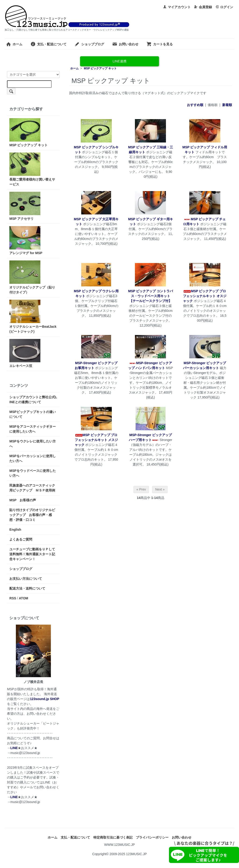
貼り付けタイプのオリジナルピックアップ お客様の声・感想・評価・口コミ (32, 515)
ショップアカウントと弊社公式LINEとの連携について (33, 400)
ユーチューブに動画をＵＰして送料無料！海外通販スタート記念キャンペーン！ (32, 554)
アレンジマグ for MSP (26, 240)
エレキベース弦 (25, 353)
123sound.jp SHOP (44, 699)
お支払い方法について (26, 579)
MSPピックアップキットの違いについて (32, 414)
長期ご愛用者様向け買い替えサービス (32, 169)
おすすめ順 (195, 105)
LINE (14, 748)
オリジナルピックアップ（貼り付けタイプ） (32, 277)
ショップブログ (89, 44)
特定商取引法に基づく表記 (113, 837)
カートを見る (160, 44)
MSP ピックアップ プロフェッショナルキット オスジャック (205, 296)
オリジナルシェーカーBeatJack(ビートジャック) (33, 317)
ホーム (14, 44)
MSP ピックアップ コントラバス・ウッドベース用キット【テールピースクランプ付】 (151, 296)
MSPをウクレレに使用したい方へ (32, 444)
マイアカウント (177, 7)
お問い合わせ (125, 44)
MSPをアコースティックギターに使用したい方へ (32, 429)
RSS (13, 598)
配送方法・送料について (27, 588)
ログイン (224, 7)
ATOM (24, 598)
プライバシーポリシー (152, 837)
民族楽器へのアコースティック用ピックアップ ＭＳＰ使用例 (32, 488)
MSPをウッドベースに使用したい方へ (32, 473)
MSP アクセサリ (25, 206)
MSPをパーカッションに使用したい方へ (32, 458)
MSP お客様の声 (23, 500)
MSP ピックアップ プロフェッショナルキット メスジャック (96, 440)
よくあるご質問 (21, 539)
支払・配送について (48, 44)
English (15, 530)
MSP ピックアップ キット (100, 68)
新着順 (227, 105)
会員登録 (203, 7)
